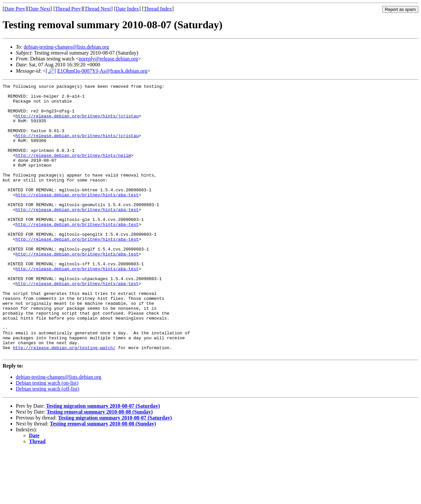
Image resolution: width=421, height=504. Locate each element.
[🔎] (51, 71)
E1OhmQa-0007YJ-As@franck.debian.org (102, 71)
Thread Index (158, 9)
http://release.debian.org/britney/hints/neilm (73, 170)
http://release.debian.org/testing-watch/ (64, 401)
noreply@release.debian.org (109, 59)
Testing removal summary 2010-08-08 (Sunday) (100, 466)
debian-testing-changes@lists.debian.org (66, 47)
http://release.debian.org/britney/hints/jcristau (77, 123)
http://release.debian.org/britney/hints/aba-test (77, 217)
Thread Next (98, 9)
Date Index (127, 9)
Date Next (40, 9)
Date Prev (15, 9)
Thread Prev (68, 9)
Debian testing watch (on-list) (47, 437)
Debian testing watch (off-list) (48, 443)
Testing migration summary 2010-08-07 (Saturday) (103, 460)
